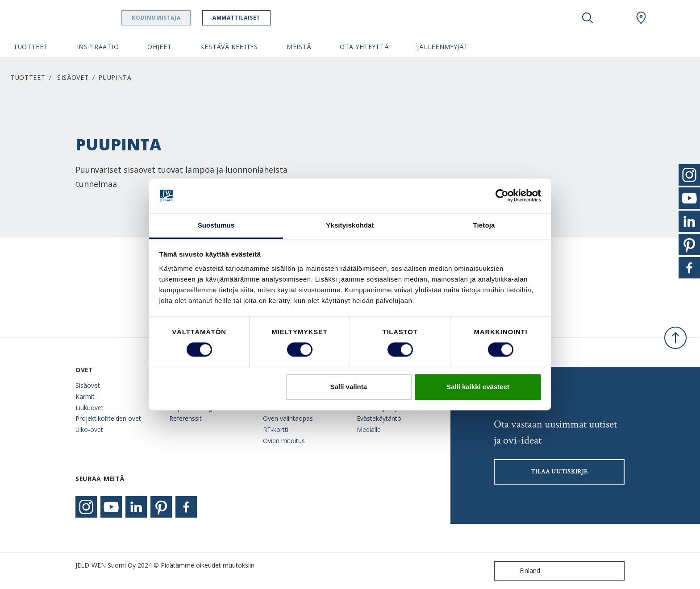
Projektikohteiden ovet (108, 418)
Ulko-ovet (89, 429)
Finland (519, 571)
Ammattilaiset (249, 18)
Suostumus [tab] (216, 225)
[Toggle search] (587, 18)
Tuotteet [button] (31, 47)
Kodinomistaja (169, 18)
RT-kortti (276, 429)
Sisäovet (73, 77)
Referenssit (185, 418)
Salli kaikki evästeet (478, 387)
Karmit (85, 396)
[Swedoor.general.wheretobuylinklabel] (641, 18)
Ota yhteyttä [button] (364, 47)
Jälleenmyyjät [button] (442, 47)
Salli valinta (349, 387)
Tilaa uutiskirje (559, 472)
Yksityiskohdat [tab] (350, 225)
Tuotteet (28, 77)
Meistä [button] (299, 47)
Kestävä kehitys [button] (229, 47)
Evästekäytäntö (379, 418)
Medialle (369, 429)
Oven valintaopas (288, 418)
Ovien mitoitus (284, 441)
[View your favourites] (614, 18)
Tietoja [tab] (484, 225)
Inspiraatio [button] (98, 47)
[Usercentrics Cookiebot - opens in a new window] (502, 196)
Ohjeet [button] (159, 47)
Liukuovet (90, 408)
